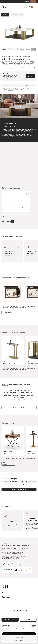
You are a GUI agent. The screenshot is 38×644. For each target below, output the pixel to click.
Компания (6, 597)
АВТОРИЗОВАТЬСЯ (10, 620)
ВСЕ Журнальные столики (7, 464)
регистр (28, 620)
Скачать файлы (8, 221)
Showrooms (26, 2)
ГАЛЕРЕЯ (5, 15)
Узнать (4, 593)
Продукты (4, 56)
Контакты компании (19, 490)
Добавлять (30, 76)
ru (33, 2)
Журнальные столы (25, 56)
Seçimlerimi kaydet (19, 640)
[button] (35, 49)
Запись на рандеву (19, 407)
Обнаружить (8, 312)
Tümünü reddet (19, 637)
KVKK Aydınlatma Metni (7, 631)
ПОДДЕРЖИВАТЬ (23, 564)
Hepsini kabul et (19, 634)
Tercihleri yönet (34, 626)
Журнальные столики (13, 56)
